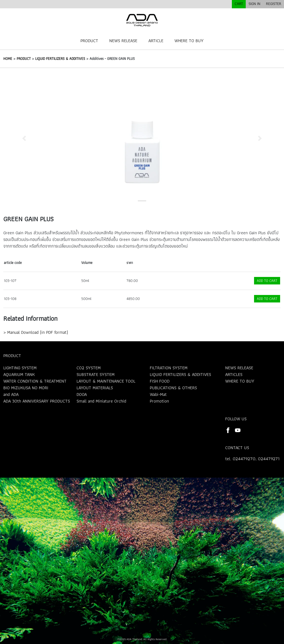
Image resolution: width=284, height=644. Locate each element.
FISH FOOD (160, 381)
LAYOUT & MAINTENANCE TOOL (106, 381)
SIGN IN (254, 4)
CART (239, 4)
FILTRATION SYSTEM (169, 368)
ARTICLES (234, 374)
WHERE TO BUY (189, 41)
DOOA (82, 394)
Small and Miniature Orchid (101, 401)
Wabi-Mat (158, 394)
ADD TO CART (267, 281)
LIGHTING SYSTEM (20, 368)
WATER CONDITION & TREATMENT (35, 381)
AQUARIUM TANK (19, 374)
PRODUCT (89, 41)
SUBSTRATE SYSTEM (96, 374)
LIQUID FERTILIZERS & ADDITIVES (60, 59)
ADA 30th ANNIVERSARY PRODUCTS (37, 401)
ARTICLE (156, 41)
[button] (24, 138)
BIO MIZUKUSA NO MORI (26, 388)
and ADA (11, 394)
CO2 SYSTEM (89, 368)
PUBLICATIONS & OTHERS (173, 388)
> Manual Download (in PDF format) (36, 332)
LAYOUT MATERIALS (95, 388)
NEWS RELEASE (123, 41)
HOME (8, 59)
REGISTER (274, 4)
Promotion (159, 401)
